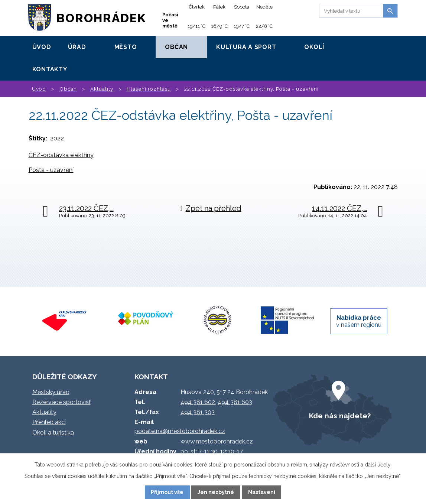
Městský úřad (51, 392)
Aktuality (103, 89)
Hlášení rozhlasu (149, 89)
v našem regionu (359, 321)
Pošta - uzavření (51, 170)
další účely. (378, 465)
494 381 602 (198, 402)
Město (126, 47)
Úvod (42, 47)
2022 (57, 138)
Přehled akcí (49, 422)
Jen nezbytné (216, 492)
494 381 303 (198, 412)
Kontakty (50, 69)
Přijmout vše (167, 492)
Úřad (77, 47)
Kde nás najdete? (340, 416)
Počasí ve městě (170, 20)
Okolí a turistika (53, 433)
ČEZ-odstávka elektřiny (61, 155)
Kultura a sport (246, 47)
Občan (176, 47)
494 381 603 (235, 402)
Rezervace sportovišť (61, 402)
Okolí (314, 47)
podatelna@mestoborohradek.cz (180, 431)
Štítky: (38, 138)
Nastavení (262, 492)
